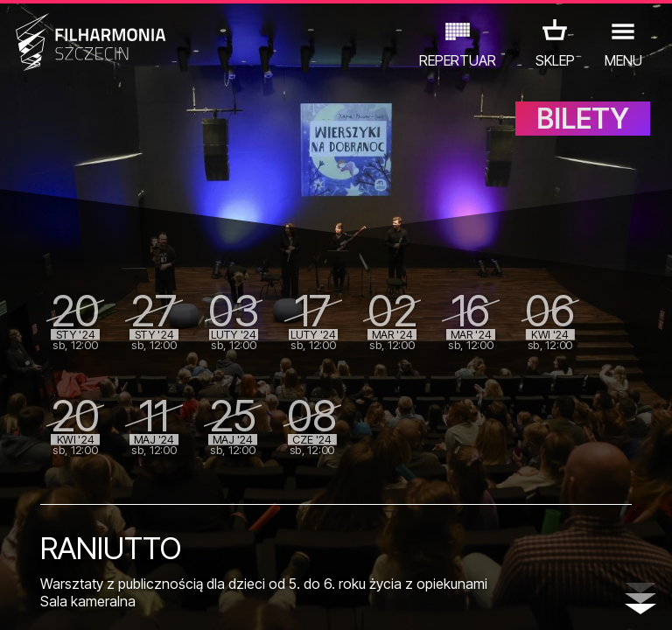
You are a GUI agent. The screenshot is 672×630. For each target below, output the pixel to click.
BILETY (583, 129)
